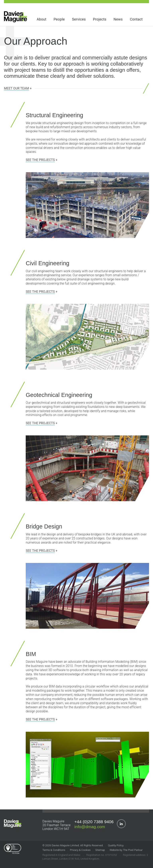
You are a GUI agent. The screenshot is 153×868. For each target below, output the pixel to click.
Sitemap (100, 850)
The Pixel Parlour (133, 850)
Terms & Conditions (54, 850)
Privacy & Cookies (80, 850)
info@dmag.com (90, 827)
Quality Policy (116, 845)
